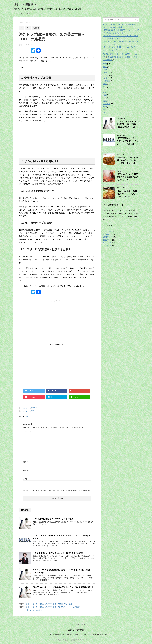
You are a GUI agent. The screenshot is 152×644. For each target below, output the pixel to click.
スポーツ (107, 78)
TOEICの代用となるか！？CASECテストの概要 (53, 519)
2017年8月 (107, 243)
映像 (105, 92)
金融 (105, 107)
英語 (33, 411)
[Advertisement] (57, 323)
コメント (27, 432)
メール (26, 470)
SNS (105, 67)
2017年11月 (108, 234)
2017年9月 (107, 240)
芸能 (105, 101)
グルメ (106, 75)
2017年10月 (108, 237)
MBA (23, 408)
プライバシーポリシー (24, 14)
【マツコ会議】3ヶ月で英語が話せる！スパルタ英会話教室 (58, 553)
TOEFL (28, 408)
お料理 (106, 72)
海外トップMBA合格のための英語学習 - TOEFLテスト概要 (49, 604)
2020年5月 (107, 231)
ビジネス (107, 81)
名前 (25, 462)
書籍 (105, 95)
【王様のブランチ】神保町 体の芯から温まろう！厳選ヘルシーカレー (127, 160)
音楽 (105, 112)
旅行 (105, 89)
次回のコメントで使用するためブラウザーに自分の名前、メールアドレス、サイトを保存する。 (57, 492)
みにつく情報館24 (25, 4)
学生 (105, 87)
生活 (105, 98)
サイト (25, 479)
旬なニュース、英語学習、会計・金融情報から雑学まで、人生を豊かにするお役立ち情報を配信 (76, 634)
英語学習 (34, 408)
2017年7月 (107, 246)
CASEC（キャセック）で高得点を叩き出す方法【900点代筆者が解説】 (63, 587)
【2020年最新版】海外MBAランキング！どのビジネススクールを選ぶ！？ (128, 142)
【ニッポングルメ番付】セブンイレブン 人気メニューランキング (128, 194)
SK (27, 417)
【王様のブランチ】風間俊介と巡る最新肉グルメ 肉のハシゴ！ (127, 177)
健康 (105, 84)
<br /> (57, 141)
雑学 (105, 109)
